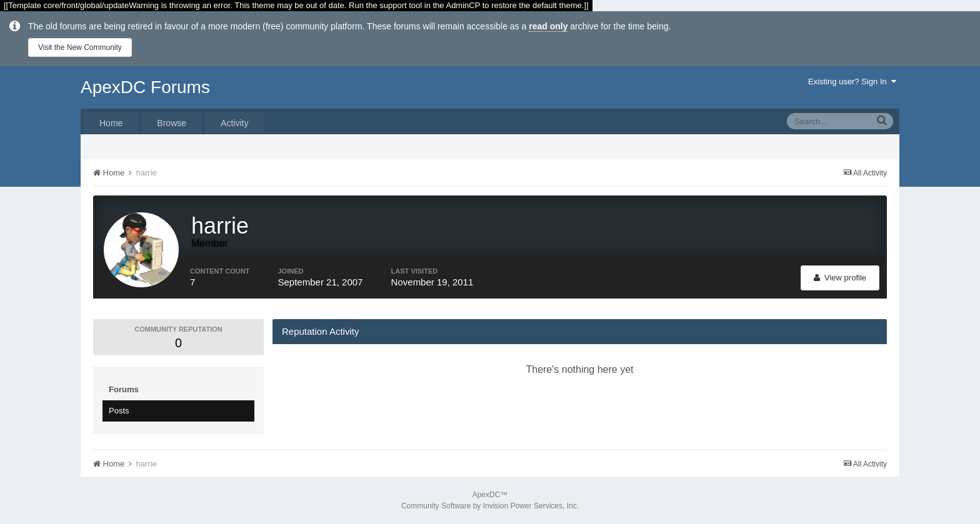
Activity (234, 123)
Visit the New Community (80, 47)
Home (111, 123)
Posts (119, 411)
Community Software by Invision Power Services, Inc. (490, 506)
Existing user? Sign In (852, 82)
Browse (172, 123)
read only (548, 26)
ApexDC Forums (145, 87)
